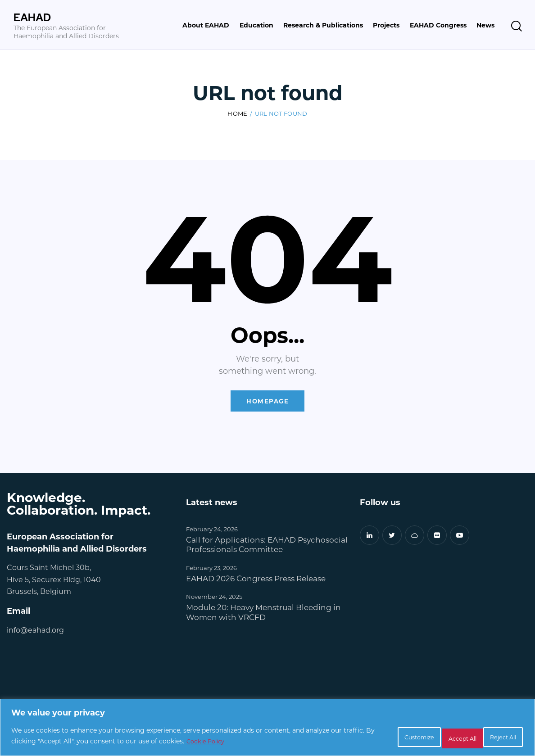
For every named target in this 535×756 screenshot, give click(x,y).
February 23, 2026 (211, 569)
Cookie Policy (253, 743)
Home (237, 114)
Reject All (434, 737)
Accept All (495, 737)
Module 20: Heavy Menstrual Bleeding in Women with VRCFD (263, 614)
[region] (267, 729)
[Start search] (517, 26)
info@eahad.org (35, 632)
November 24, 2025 (214, 599)
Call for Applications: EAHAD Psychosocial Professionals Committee (267, 546)
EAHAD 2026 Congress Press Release (256, 580)
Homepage (268, 402)
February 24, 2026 (212, 531)
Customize (373, 737)
